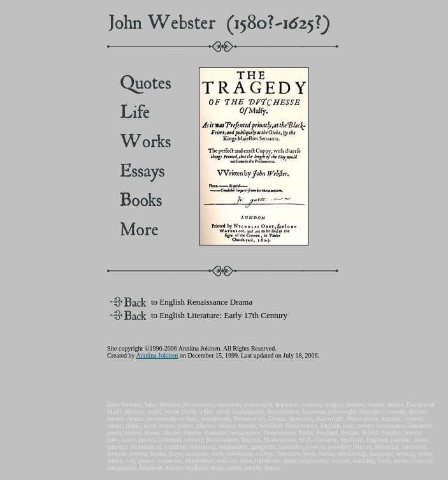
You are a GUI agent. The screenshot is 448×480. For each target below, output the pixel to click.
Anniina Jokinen (157, 355)
